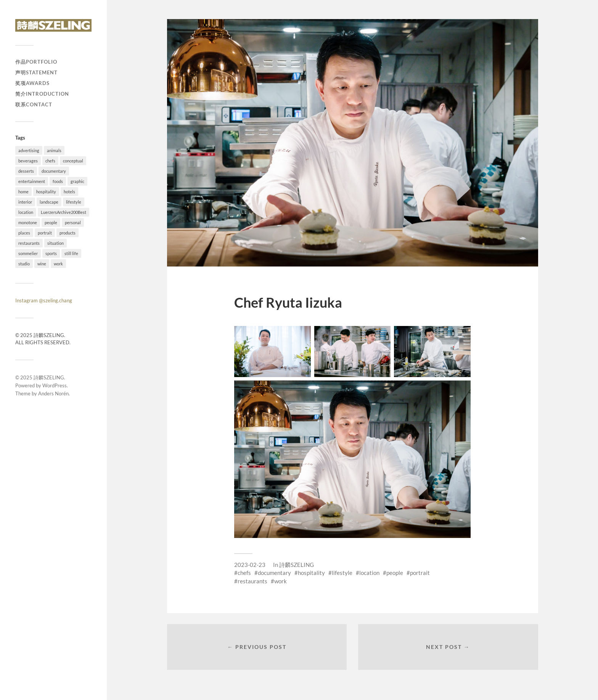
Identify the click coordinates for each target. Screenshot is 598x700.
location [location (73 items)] (26, 212)
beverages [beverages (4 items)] (28, 161)
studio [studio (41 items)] (24, 264)
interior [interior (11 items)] (25, 202)
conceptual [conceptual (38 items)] (73, 161)
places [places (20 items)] (24, 233)
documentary (274, 573)
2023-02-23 (250, 565)
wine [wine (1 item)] (42, 264)
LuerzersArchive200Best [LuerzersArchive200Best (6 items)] (63, 212)
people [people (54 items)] (51, 222)
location (369, 573)
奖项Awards (32, 83)
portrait (420, 573)
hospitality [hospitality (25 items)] (46, 192)
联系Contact (34, 104)
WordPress (55, 385)
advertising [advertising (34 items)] (29, 150)
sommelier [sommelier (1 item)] (28, 253)
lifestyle (342, 573)
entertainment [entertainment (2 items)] (32, 181)
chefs (244, 573)
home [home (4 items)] (23, 192)
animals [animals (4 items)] (54, 150)
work (281, 581)
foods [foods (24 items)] (58, 181)
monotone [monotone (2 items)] (28, 222)
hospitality (311, 573)
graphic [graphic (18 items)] (77, 181)
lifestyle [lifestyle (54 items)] (74, 202)
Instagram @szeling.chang (44, 300)
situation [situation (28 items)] (55, 243)
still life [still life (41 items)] (71, 253)
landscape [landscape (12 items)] (49, 202)
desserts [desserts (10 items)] (26, 171)
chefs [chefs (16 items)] (50, 161)
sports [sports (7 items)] (51, 253)
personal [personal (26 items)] (73, 222)
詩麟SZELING (49, 377)
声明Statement (36, 72)
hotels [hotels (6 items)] (69, 192)
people (395, 573)
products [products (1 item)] (68, 233)
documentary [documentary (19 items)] (54, 171)
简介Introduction (42, 94)
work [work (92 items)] (58, 264)
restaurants (252, 581)
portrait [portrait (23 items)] (45, 233)
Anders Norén (53, 393)
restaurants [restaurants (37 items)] (29, 243)
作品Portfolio (36, 62)
